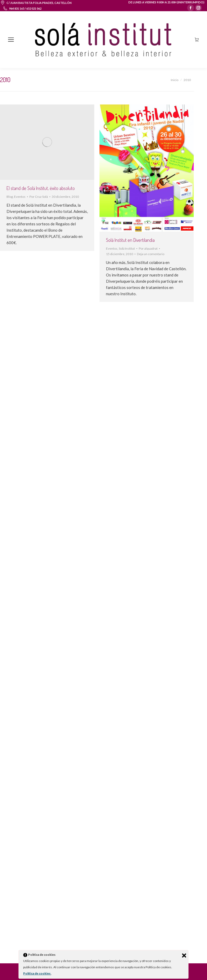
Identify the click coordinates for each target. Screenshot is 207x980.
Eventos (20, 197)
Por (39, 197)
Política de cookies (37, 973)
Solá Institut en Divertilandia (130, 240)
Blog (10, 197)
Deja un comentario (151, 254)
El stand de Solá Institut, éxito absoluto (41, 188)
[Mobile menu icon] (11, 40)
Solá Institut (127, 248)
